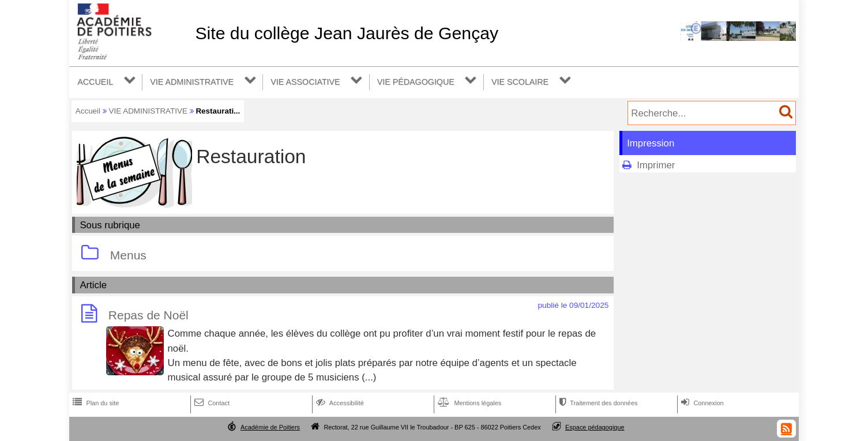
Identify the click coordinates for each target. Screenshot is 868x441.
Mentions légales (468, 403)
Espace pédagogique (595, 427)
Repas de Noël (149, 316)
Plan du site (95, 403)
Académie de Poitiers (270, 427)
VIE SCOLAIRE (520, 82)
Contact (211, 403)
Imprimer (656, 165)
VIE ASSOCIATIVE (305, 82)
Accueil (88, 111)
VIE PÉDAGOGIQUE (416, 82)
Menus (128, 255)
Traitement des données (597, 403)
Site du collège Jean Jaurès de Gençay (347, 33)
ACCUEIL (95, 82)
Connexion (701, 403)
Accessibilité (339, 403)
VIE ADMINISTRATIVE (192, 82)
